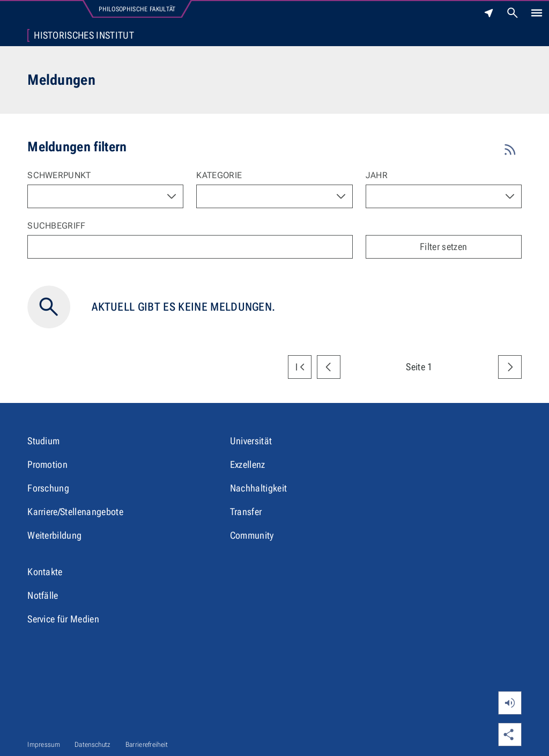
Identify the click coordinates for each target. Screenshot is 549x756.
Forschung (48, 488)
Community (252, 535)
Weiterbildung (54, 535)
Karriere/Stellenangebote (75, 512)
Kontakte (45, 572)
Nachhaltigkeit (258, 488)
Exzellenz (248, 464)
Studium (43, 441)
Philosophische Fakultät (137, 9)
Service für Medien (63, 619)
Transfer (246, 512)
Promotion (47, 464)
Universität (251, 441)
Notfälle (43, 595)
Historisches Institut (84, 35)
